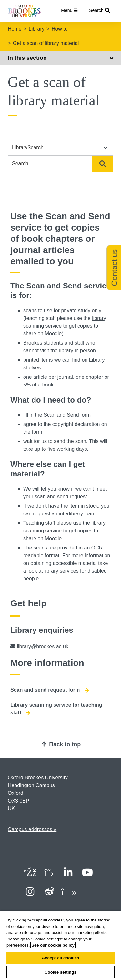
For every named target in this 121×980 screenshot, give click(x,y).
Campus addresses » (32, 829)
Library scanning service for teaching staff (56, 709)
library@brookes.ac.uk (42, 646)
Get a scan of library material (46, 43)
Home (15, 29)
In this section (60, 58)
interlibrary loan (76, 514)
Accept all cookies (61, 958)
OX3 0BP (19, 801)
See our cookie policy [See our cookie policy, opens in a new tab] (53, 945)
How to (60, 29)
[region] (60, 945)
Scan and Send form (67, 415)
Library (37, 29)
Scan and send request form (50, 690)
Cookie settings (60, 972)
